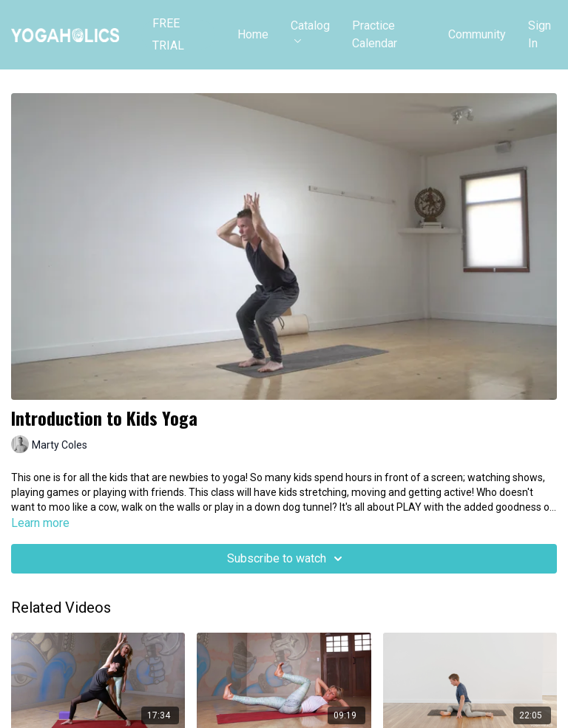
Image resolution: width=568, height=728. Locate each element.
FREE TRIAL (168, 35)
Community (477, 34)
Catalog (310, 31)
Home (253, 34)
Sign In (540, 34)
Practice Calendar (375, 34)
